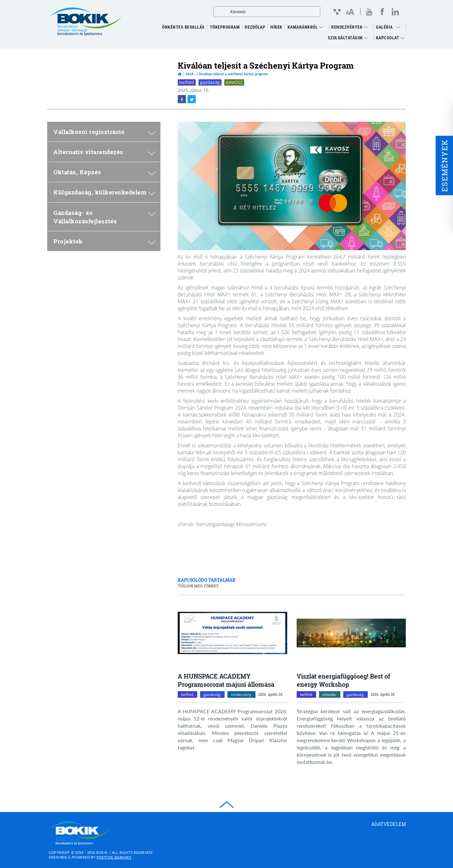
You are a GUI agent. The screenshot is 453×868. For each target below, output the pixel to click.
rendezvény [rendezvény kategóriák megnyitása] (241, 694)
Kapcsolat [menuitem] (390, 38)
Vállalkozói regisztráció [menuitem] (104, 132)
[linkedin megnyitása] (395, 12)
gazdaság (210, 82)
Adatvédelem (389, 824)
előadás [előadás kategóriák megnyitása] (329, 694)
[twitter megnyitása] (192, 99)
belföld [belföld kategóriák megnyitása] (187, 694)
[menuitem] (400, 27)
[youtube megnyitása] (369, 12)
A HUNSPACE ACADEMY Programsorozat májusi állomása (226, 680)
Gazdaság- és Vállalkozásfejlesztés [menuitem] (104, 217)
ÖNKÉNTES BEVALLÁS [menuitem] (183, 27)
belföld (187, 82)
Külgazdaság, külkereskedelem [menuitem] (104, 192)
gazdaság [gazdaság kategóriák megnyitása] (212, 694)
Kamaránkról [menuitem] (305, 27)
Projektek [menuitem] (104, 241)
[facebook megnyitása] (382, 12)
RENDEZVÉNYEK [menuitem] (350, 27)
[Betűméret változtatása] (350, 12)
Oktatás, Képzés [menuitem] (104, 172)
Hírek (190, 74)
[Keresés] (220, 12)
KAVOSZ (234, 82)
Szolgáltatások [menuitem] (348, 38)
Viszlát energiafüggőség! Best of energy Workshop (343, 680)
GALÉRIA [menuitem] (384, 27)
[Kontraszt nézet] (337, 12)
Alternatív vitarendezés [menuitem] (104, 152)
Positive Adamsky (114, 857)
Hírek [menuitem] (276, 27)
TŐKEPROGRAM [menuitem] (225, 27)
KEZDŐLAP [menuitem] (255, 27)
